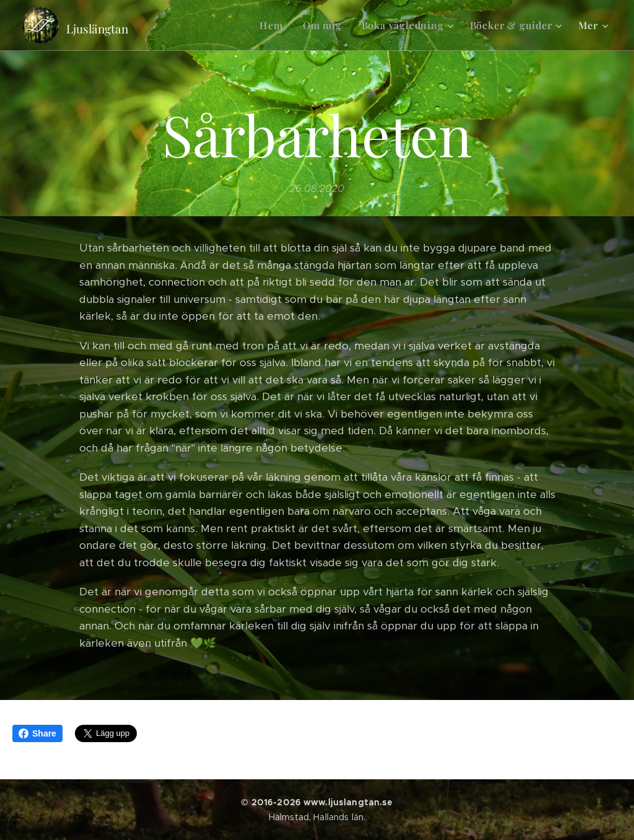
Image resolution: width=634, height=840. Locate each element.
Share (37, 733)
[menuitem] (274, 25)
